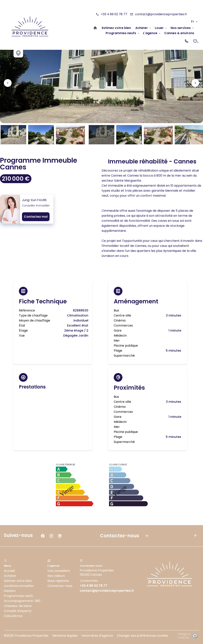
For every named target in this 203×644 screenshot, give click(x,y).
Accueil (9, 571)
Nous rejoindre (58, 581)
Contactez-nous (60, 586)
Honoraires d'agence (97, 636)
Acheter (10, 576)
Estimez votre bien (18, 581)
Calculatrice (13, 616)
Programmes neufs (18, 596)
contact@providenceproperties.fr (161, 14)
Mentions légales (65, 636)
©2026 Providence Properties (26, 636)
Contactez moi (36, 217)
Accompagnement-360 (22, 601)
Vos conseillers (59, 571)
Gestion (10, 591)
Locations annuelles (19, 586)
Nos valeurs (56, 576)
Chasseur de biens (18, 606)
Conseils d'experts (18, 611)
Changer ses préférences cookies (142, 636)
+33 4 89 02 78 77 (114, 14)
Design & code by (184, 636)
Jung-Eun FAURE (34, 200)
